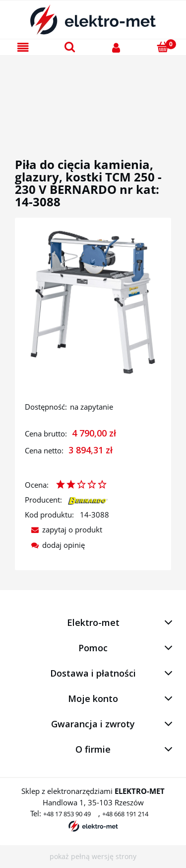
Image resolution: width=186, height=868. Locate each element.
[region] (93, 95)
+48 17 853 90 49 (67, 814)
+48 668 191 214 (125, 814)
